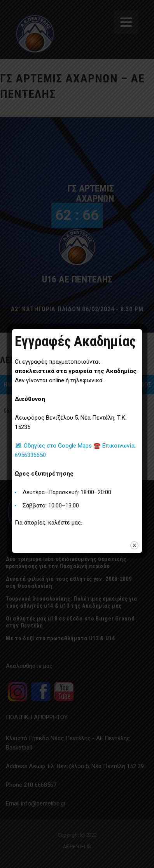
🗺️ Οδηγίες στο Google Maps (54, 446)
